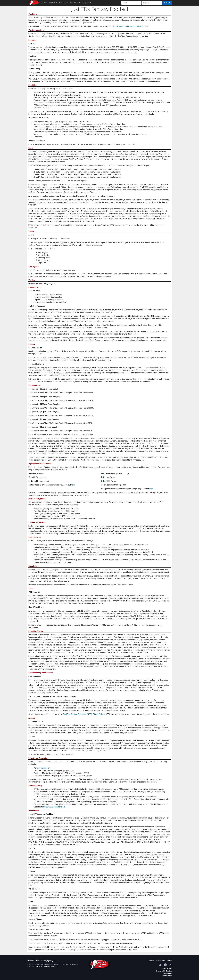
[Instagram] (170, 965)
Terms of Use (167, 969)
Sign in (167, 3)
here (73, 485)
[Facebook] (165, 965)
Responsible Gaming (164, 971)
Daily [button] (44, 3)
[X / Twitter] (160, 965)
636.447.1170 (167, 961)
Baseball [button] (63, 3)
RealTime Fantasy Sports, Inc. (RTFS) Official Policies (84, 714)
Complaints (167, 973)
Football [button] (53, 3)
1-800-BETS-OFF (52, 967)
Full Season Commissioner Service (129, 26)
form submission (43, 768)
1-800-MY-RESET (37, 967)
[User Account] (131, 3)
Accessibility (167, 976)
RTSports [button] (87, 3)
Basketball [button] (75, 3)
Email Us (151, 961)
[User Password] (152, 3)
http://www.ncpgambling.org (54, 807)
